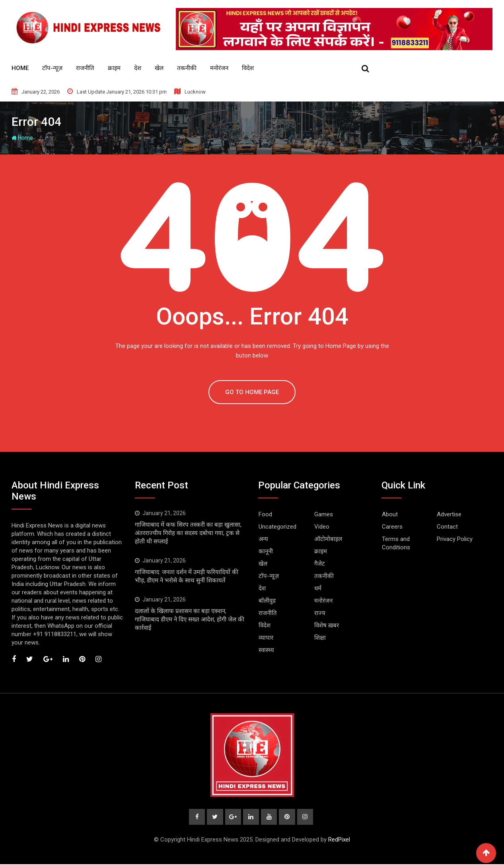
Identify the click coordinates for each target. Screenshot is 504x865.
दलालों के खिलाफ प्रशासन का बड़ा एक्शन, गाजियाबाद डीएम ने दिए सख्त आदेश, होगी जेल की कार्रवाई (190, 619)
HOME (20, 68)
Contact (447, 527)
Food (265, 514)
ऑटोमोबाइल (328, 539)
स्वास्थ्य (266, 650)
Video (322, 527)
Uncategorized (277, 527)
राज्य (320, 613)
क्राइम (114, 68)
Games (324, 514)
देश (138, 68)
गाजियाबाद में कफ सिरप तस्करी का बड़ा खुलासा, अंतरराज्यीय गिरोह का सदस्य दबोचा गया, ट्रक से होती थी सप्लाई (188, 533)
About (390, 514)
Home (22, 138)
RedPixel (339, 840)
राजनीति (85, 68)
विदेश (248, 68)
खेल (159, 68)
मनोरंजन (219, 68)
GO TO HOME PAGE (252, 392)
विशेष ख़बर (327, 625)
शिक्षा (320, 638)
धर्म (318, 588)
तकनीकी (187, 68)
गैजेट (320, 564)
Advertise (449, 514)
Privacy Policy (455, 539)
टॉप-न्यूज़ (52, 68)
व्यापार (266, 638)
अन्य (263, 539)
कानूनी (266, 551)
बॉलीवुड (267, 601)
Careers (392, 527)
